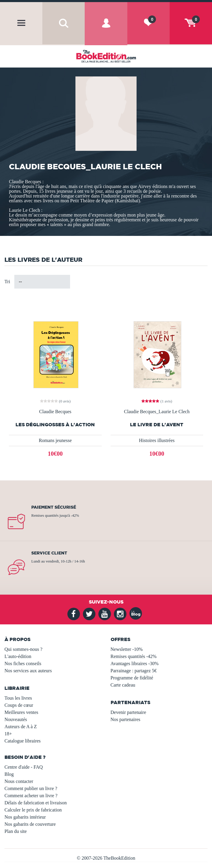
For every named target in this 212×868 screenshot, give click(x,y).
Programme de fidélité (132, 678)
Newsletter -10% (127, 649)
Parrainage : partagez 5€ (134, 671)
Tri (7, 282)
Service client (49, 553)
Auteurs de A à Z (21, 727)
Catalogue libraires (23, 741)
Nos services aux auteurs (28, 671)
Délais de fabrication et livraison (36, 803)
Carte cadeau (123, 685)
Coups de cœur (19, 705)
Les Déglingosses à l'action (55, 425)
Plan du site (16, 831)
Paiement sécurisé (54, 507)
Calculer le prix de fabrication (33, 810)
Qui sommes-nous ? (23, 649)
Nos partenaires (126, 719)
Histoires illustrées (157, 440)
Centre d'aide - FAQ (24, 767)
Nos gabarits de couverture (30, 824)
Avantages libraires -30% (135, 663)
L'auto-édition (18, 656)
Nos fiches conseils (23, 663)
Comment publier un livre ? (31, 788)
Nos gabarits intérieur (25, 817)
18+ (8, 734)
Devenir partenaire (128, 712)
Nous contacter (19, 781)
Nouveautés (16, 719)
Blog (9, 774)
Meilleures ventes (21, 712)
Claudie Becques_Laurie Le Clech (157, 412)
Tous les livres (18, 698)
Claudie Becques (55, 412)
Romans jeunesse (55, 440)
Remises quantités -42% (134, 656)
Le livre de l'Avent (157, 425)
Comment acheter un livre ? (31, 796)
